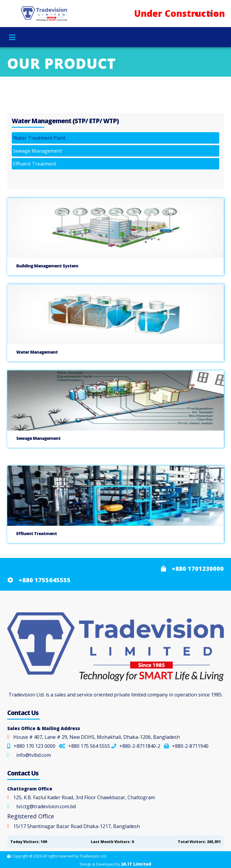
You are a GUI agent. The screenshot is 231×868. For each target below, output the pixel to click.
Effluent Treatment (35, 164)
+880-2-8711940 (186, 746)
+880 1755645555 (39, 580)
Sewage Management (37, 151)
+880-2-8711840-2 (136, 746)
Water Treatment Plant (39, 138)
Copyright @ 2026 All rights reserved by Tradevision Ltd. (57, 856)
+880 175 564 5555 (85, 746)
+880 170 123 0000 (31, 746)
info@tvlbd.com (34, 755)
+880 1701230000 (192, 569)
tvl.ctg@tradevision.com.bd (46, 806)
